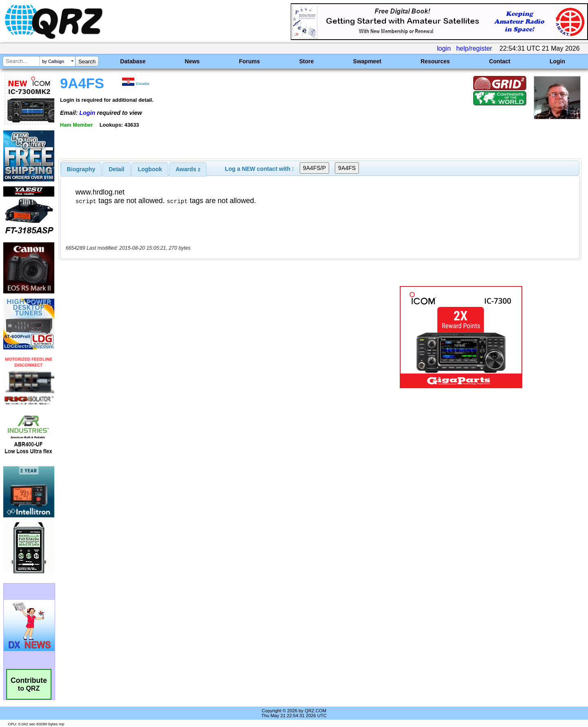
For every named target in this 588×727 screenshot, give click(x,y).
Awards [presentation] (188, 169)
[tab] (81, 169)
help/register (474, 48)
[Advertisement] (206, 337)
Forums (249, 61)
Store (307, 61)
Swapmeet (367, 61)
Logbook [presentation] (150, 169)
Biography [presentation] (81, 169)
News (193, 61)
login (444, 48)
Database (133, 61)
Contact (500, 61)
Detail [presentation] (116, 169)
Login (557, 61)
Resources (435, 61)
